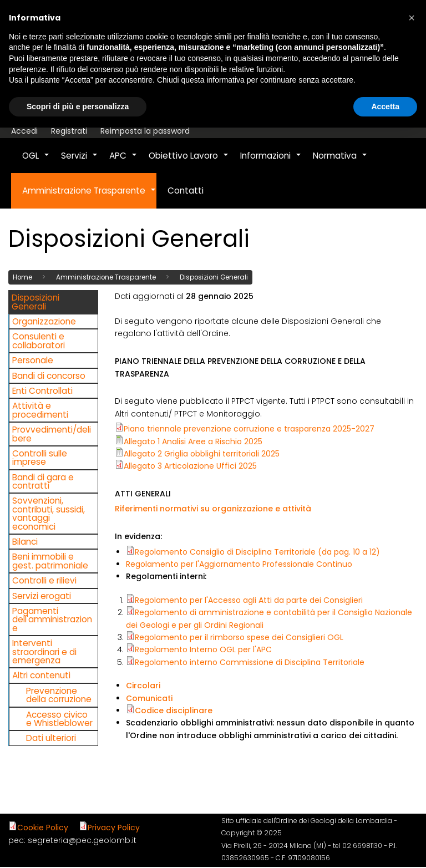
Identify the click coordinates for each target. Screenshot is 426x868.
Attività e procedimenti (40, 410)
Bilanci (25, 541)
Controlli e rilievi (44, 580)
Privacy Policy (114, 827)
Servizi (80, 161)
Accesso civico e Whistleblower (59, 718)
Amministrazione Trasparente (89, 196)
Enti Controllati (42, 390)
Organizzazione (44, 321)
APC (123, 161)
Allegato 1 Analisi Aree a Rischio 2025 (193, 441)
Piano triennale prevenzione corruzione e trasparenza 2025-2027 (249, 429)
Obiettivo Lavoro (189, 161)
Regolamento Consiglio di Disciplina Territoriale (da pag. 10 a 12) (257, 551)
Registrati (69, 131)
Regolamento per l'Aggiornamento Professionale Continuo (239, 564)
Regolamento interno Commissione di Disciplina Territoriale (250, 662)
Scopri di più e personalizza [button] (78, 106)
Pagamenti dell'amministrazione (52, 619)
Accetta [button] (385, 106)
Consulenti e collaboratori (39, 341)
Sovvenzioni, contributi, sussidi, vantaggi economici (49, 513)
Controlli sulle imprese (40, 457)
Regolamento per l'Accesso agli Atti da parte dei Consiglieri (249, 600)
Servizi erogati (42, 595)
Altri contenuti (41, 675)
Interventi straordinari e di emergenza (44, 652)
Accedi (24, 131)
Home (22, 277)
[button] (412, 18)
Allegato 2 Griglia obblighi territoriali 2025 (202, 453)
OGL (36, 161)
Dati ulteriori (51, 738)
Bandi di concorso (49, 375)
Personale (33, 360)
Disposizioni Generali (214, 277)
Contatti (186, 191)
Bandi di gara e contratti (43, 481)
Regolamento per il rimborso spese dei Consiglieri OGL (239, 637)
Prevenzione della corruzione (59, 694)
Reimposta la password (145, 131)
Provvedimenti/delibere (52, 434)
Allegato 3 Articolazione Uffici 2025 (190, 466)
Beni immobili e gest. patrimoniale (50, 561)
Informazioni (271, 161)
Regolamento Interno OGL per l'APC (203, 649)
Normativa (340, 161)
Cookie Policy (43, 827)
